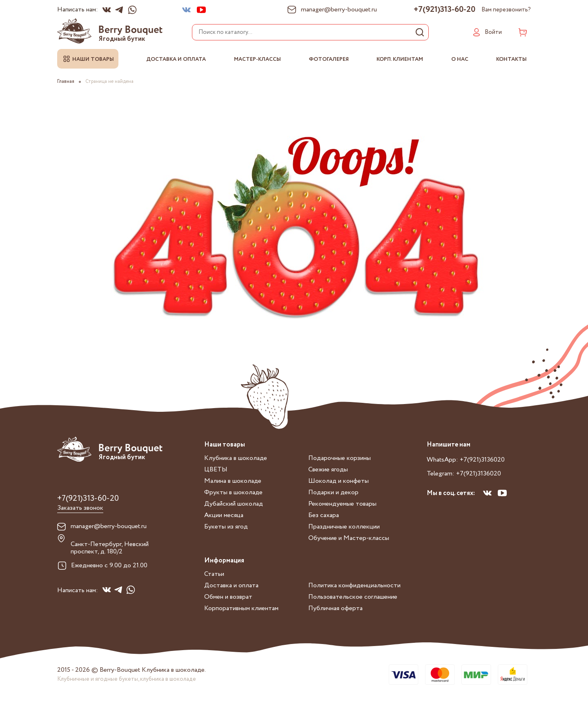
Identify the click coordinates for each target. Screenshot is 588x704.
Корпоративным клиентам (241, 608)
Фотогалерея (329, 59)
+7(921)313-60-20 (444, 10)
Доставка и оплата (176, 59)
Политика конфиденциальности (354, 585)
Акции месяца (224, 515)
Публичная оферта (335, 608)
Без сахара (324, 515)
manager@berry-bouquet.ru (109, 526)
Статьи (214, 574)
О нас (460, 59)
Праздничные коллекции (344, 527)
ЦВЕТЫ (216, 470)
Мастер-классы (257, 59)
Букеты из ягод (226, 527)
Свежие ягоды (328, 470)
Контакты (511, 59)
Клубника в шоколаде (236, 458)
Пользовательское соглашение (353, 597)
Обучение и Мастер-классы (349, 538)
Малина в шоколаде (233, 481)
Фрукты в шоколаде (233, 492)
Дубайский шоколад (234, 504)
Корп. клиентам (400, 59)
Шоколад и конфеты (339, 481)
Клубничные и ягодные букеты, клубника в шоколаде (127, 679)
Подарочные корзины (340, 458)
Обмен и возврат (228, 597)
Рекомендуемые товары (342, 504)
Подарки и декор (333, 492)
